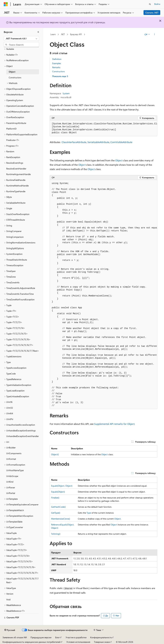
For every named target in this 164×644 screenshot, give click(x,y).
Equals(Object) (58, 492)
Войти (157, 4)
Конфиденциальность (101, 637)
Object (119, 160)
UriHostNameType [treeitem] (15, 470)
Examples (57, 63)
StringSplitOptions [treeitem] (15, 248)
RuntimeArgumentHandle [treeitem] (18, 174)
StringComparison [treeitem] (15, 237)
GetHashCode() (58, 507)
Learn (53, 34)
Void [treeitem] (8, 599)
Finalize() (55, 498)
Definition (57, 59)
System (66, 93)
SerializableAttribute (98, 142)
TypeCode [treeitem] (11, 374)
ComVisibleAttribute (121, 142)
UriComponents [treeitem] (14, 453)
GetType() (56, 513)
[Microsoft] (6, 4)
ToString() (56, 534)
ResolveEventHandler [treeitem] (16, 169)
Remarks (56, 67)
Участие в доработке (76, 637)
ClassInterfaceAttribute (74, 142)
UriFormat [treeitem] (11, 459)
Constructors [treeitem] (15, 77)
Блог (57, 637)
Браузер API (76, 34)
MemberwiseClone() (61, 519)
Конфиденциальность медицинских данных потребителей (31, 642)
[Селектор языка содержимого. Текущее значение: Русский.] (10, 630)
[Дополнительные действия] (155, 34)
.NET (63, 34)
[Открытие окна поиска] (150, 4)
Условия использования (78, 642)
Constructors (58, 71)
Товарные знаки (102, 642)
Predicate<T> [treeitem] (13, 140)
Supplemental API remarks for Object (114, 424)
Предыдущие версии (41, 637)
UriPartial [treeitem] (11, 493)
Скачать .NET (152, 13)
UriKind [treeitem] (10, 482)
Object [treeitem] (12, 72)
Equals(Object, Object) (62, 486)
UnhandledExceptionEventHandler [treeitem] (23, 436)
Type (89, 513)
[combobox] (21, 39)
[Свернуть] (38, 32)
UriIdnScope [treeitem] (12, 476)
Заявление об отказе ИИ (15, 637)
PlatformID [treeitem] (11, 129)
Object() (55, 454)
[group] (103, 128)
